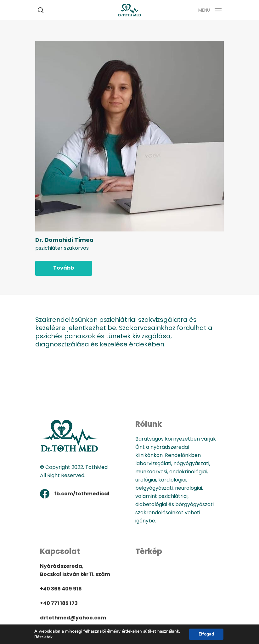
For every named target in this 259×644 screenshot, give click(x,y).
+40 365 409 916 (61, 589)
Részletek (43, 637)
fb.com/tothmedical (82, 494)
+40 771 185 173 (59, 603)
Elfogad (206, 634)
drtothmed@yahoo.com (73, 618)
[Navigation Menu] (210, 10)
